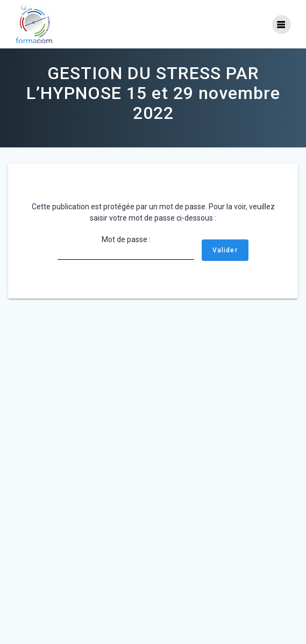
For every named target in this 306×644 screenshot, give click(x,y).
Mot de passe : (126, 247)
